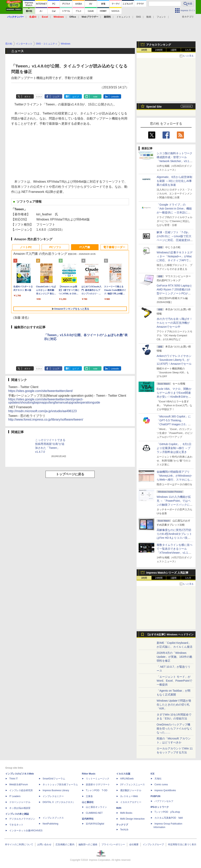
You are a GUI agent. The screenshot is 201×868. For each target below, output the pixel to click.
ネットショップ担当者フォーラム (60, 785)
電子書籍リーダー (114, 247)
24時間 (159, 50)
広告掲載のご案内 (65, 844)
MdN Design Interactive (132, 819)
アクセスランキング (159, 45)
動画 (149, 17)
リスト (39, 97)
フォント (161, 17)
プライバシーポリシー (113, 844)
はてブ (76, 97)
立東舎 (89, 796)
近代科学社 (88, 819)
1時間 (144, 50)
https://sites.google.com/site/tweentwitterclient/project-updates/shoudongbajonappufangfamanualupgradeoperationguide (54, 401)
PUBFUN (155, 796)
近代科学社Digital (95, 824)
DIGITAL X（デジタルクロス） (59, 802)
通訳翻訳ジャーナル (131, 790)
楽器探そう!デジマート (98, 785)
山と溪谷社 (88, 802)
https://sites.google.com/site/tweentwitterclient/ (41, 391)
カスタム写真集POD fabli (169, 818)
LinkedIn (115, 97)
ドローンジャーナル (20, 802)
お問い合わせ (44, 844)
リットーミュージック (98, 779)
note (95, 97)
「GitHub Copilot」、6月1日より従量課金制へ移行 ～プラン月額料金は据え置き (174, 448)
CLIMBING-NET (94, 813)
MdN (119, 808)
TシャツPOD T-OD (97, 790)
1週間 (174, 50)
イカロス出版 (123, 774)
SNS (138, 17)
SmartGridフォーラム (54, 779)
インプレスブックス (53, 818)
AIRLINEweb (127, 779)
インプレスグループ (153, 844)
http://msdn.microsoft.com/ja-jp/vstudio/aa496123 (42, 411)
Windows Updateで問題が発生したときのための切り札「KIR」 (174, 705)
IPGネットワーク (160, 807)
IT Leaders (15, 796)
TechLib (124, 830)
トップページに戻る (70, 474)
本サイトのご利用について (19, 844)
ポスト (28, 97)
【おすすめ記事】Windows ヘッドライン (170, 635)
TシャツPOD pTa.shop (167, 812)
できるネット (16, 825)
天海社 (158, 779)
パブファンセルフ (164, 801)
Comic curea (161, 785)
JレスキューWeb (129, 796)
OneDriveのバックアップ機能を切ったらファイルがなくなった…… (175, 728)
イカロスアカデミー (131, 802)
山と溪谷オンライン (96, 807)
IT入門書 (85, 247)
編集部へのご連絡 (88, 844)
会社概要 (134, 844)
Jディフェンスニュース (132, 785)
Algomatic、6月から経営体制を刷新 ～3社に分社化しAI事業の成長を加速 (174, 181)
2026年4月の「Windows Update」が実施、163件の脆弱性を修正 (174, 657)
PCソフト (55, 247)
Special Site (154, 107)
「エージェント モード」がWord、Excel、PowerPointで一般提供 (174, 681)
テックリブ (122, 825)
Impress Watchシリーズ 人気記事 (167, 573)
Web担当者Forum (19, 785)
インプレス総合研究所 (21, 790)
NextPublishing (50, 824)
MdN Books (126, 813)
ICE (153, 774)
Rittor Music (89, 774)
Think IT (13, 779)
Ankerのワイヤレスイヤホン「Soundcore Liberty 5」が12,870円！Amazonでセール (174, 360)
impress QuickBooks (165, 790)
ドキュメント (123, 17)
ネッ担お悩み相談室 (20, 808)
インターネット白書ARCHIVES (26, 831)
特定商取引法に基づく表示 (182, 844)
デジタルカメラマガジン (22, 819)
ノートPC (26, 247)
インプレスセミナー (53, 796)
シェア (56, 97)
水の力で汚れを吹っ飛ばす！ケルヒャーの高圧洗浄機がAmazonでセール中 (175, 323)
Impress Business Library (56, 790)
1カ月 (188, 50)
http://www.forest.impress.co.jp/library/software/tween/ (46, 419)
